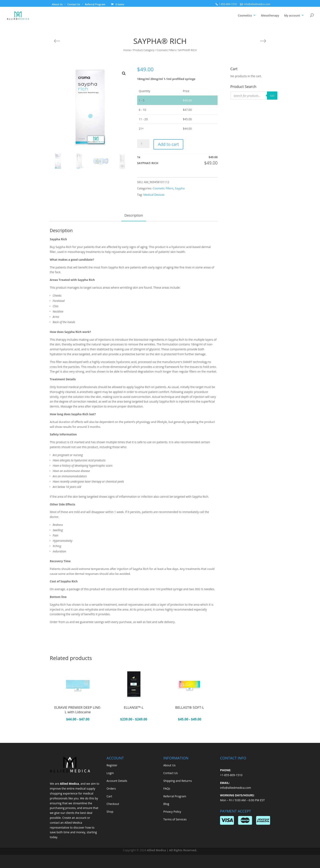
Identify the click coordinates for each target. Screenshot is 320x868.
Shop (110, 812)
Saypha (180, 188)
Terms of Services (175, 819)
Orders (111, 788)
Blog (166, 804)
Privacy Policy (172, 812)
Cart (109, 796)
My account (292, 15)
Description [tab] (134, 215)
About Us (57, 4)
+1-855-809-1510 (231, 775)
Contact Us (74, 4)
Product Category (144, 50)
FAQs (167, 788)
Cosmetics (245, 15)
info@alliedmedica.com (236, 788)
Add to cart (168, 144)
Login (110, 773)
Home (127, 50)
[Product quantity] (143, 144)
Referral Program (95, 4)
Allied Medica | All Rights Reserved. (172, 850)
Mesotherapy (270, 15)
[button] (124, 73)
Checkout (113, 804)
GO (272, 96)
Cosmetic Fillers (166, 50)
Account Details (117, 781)
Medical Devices (154, 195)
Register (112, 765)
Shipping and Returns (178, 781)
